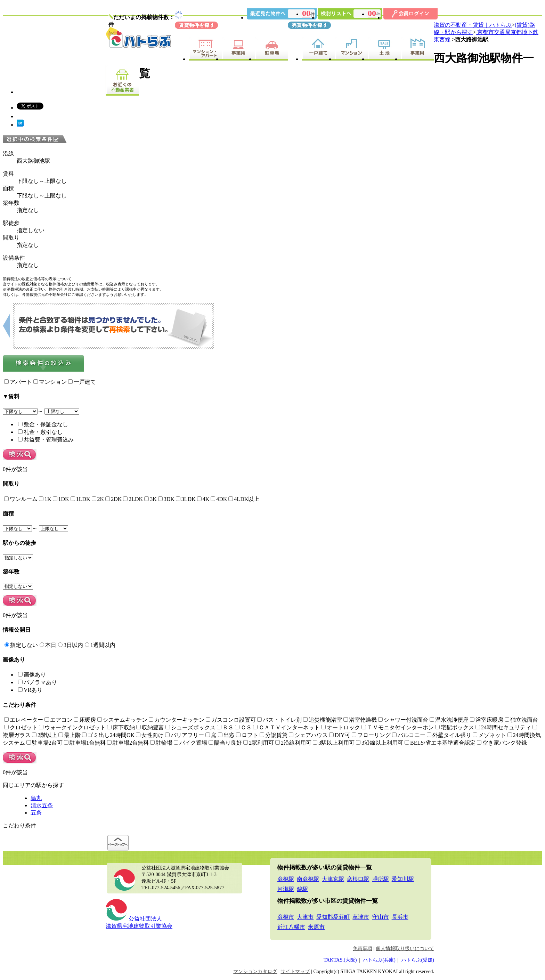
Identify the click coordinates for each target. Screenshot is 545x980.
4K (203, 499)
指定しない (21, 645)
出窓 (226, 735)
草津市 (361, 917)
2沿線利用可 (293, 743)
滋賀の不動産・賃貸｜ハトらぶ (473, 25)
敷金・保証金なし (43, 424)
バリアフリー (185, 735)
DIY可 (340, 735)
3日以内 (71, 645)
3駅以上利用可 (334, 743)
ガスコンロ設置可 (231, 720)
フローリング (371, 735)
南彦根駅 (308, 879)
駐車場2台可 (44, 743)
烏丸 (36, 798)
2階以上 (44, 735)
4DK (219, 499)
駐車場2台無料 (128, 743)
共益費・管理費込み (46, 440)
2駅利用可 (259, 743)
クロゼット (21, 727)
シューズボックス (190, 727)
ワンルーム (21, 499)
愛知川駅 (403, 879)
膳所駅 (381, 879)
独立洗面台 (521, 720)
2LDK (133, 499)
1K (45, 499)
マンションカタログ (255, 971)
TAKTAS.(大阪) (340, 960)
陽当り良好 (225, 743)
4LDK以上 (244, 499)
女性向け (150, 735)
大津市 (305, 917)
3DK (166, 499)
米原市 (316, 927)
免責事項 (363, 948)
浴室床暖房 (487, 720)
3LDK (186, 499)
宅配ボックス (455, 727)
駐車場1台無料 (85, 743)
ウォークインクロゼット (72, 727)
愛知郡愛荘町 (333, 917)
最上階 (70, 735)
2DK (113, 499)
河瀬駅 (286, 889)
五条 (36, 813)
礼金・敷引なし (40, 432)
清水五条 (42, 805)
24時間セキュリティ (503, 727)
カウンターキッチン (177, 720)
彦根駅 (286, 879)
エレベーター (24, 720)
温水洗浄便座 (449, 720)
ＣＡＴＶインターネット (286, 727)
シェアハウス (308, 735)
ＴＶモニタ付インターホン (398, 727)
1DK (61, 499)
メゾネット (489, 735)
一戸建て (82, 382)
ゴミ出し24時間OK (108, 735)
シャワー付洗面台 (403, 720)
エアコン (58, 720)
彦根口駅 (358, 879)
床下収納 (121, 727)
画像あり (32, 675)
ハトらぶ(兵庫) (379, 960)
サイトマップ (295, 971)
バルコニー (409, 735)
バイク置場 (190, 743)
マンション (50, 382)
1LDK (80, 499)
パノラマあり (38, 682)
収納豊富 (150, 727)
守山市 (381, 917)
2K (98, 499)
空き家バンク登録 (502, 743)
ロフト (247, 735)
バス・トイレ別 (279, 720)
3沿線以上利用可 (380, 743)
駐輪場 (161, 743)
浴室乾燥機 (360, 720)
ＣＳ (243, 727)
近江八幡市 (291, 927)
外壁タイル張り (449, 735)
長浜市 (400, 917)
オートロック (341, 727)
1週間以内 (100, 645)
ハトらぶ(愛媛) (418, 960)
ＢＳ (225, 727)
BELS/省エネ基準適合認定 (440, 743)
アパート (18, 382)
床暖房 (85, 720)
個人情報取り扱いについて (405, 948)
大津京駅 (333, 879)
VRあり (30, 690)
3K (151, 499)
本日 (48, 645)
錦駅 (302, 889)
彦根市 (286, 917)
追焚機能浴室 (323, 720)
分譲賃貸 (274, 735)
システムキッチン (122, 720)
